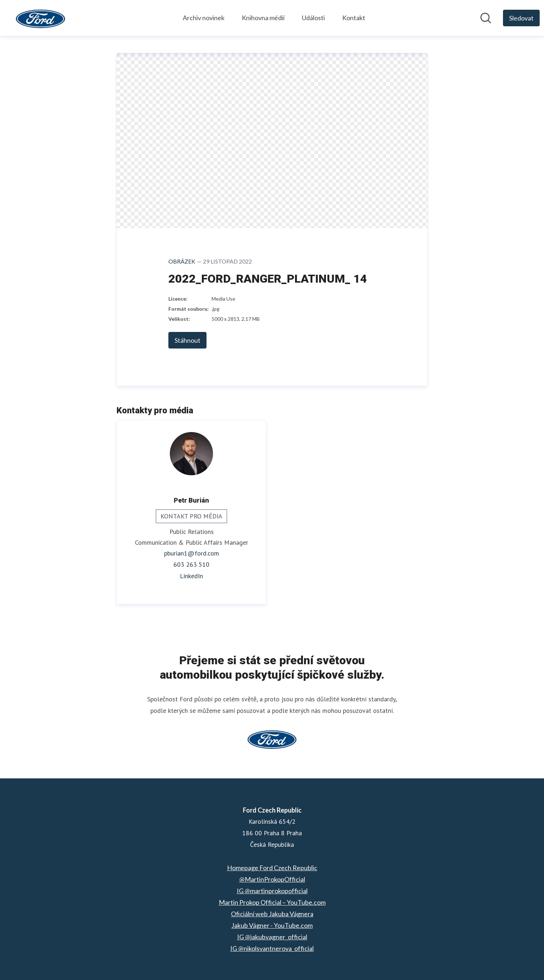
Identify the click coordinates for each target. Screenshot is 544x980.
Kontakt (354, 18)
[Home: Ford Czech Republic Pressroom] (40, 18)
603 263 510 (191, 564)
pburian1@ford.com (192, 554)
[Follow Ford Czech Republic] (521, 18)
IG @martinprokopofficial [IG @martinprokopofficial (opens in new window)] (272, 891)
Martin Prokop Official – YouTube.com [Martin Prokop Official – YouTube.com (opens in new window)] (272, 902)
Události (313, 18)
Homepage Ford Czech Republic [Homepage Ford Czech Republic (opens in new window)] (272, 868)
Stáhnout (187, 340)
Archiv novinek (204, 18)
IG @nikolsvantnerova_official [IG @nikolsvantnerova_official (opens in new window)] (272, 948)
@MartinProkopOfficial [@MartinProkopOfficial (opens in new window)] (272, 879)
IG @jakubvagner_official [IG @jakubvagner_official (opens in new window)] (272, 937)
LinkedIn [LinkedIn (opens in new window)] (191, 576)
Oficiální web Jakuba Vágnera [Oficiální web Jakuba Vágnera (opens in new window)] (272, 914)
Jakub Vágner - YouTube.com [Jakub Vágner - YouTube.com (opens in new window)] (272, 925)
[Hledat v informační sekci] (486, 18)
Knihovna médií (263, 18)
